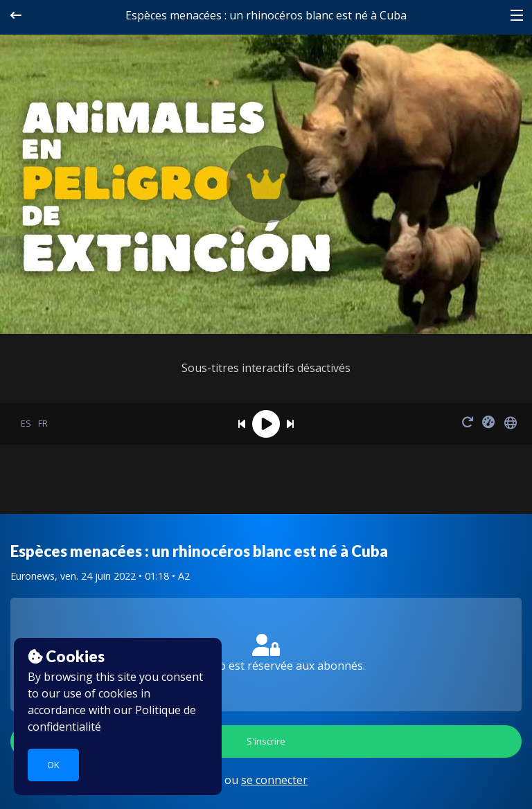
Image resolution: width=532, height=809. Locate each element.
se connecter (274, 780)
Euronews (33, 576)
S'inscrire (266, 741)
